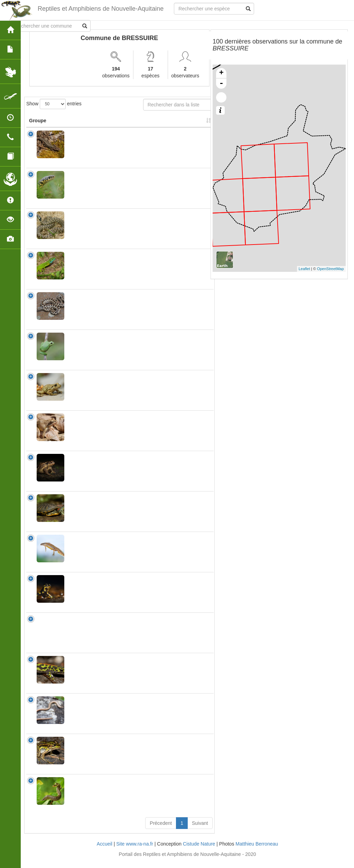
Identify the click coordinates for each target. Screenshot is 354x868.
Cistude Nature (199, 851)
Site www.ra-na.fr (135, 851)
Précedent (161, 830)
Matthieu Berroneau (257, 851)
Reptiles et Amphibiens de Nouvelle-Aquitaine (101, 9)
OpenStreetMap (330, 269)
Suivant (200, 830)
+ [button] (221, 73)
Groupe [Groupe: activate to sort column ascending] (38, 127)
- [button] (221, 84)
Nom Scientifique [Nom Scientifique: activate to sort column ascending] (83, 124)
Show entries (54, 104)
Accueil (105, 851)
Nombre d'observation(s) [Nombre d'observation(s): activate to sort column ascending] (129, 124)
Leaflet (304, 269)
